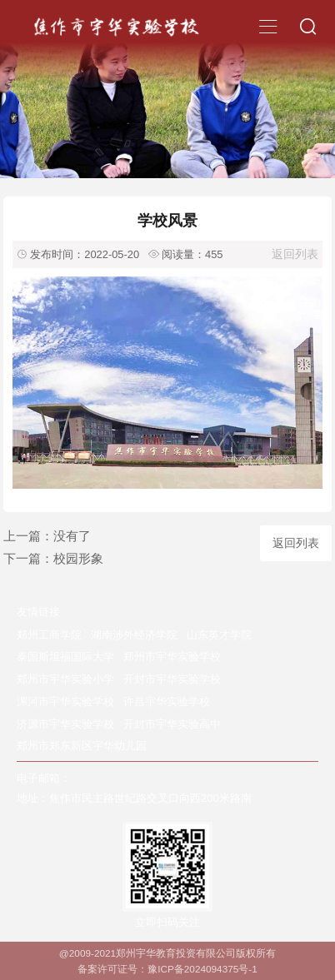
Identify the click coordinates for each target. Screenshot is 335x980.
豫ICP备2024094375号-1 (202, 969)
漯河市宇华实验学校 (65, 701)
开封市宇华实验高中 (172, 724)
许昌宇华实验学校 (167, 701)
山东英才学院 (219, 635)
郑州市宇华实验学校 (172, 657)
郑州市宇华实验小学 (65, 679)
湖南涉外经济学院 (134, 635)
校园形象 (78, 558)
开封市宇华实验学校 (172, 679)
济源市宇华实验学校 (65, 724)
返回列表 (295, 254)
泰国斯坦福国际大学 (65, 657)
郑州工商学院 (49, 635)
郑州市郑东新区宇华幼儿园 (82, 746)
